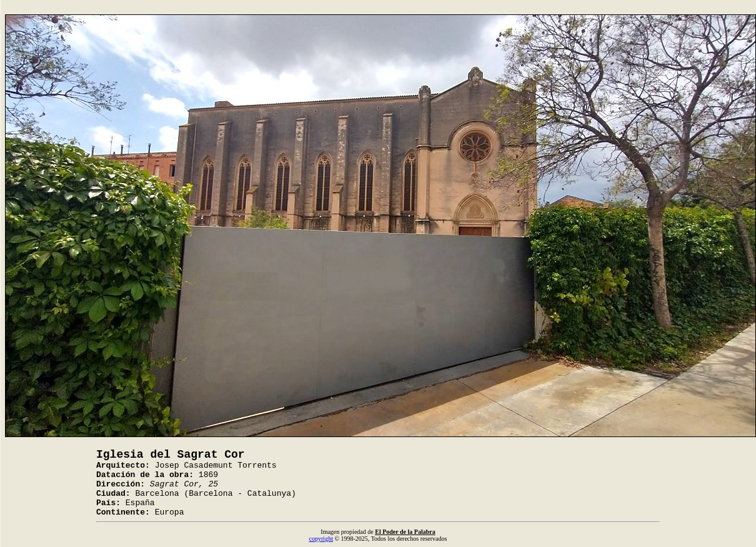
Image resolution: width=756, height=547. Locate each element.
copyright (321, 539)
